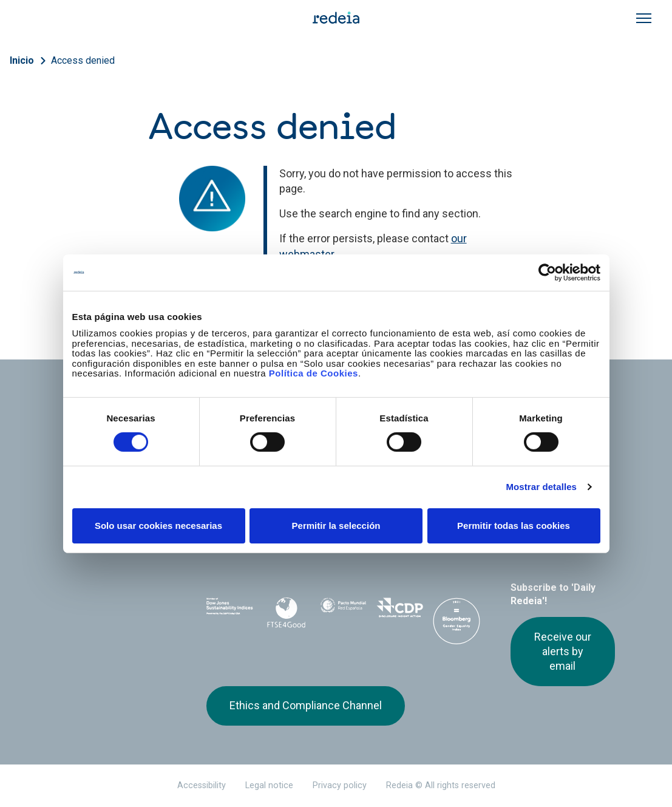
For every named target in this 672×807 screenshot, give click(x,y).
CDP (400, 610)
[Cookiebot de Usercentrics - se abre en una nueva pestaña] (547, 272)
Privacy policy (340, 785)
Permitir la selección (336, 526)
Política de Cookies (314, 373)
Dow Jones (230, 611)
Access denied (83, 60)
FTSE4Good (286, 613)
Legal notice (269, 785)
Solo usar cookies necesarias (158, 526)
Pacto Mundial (343, 611)
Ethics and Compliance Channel (306, 705)
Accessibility (202, 785)
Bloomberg (456, 622)
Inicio (22, 60)
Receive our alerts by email (563, 652)
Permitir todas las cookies (514, 526)
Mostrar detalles (541, 487)
